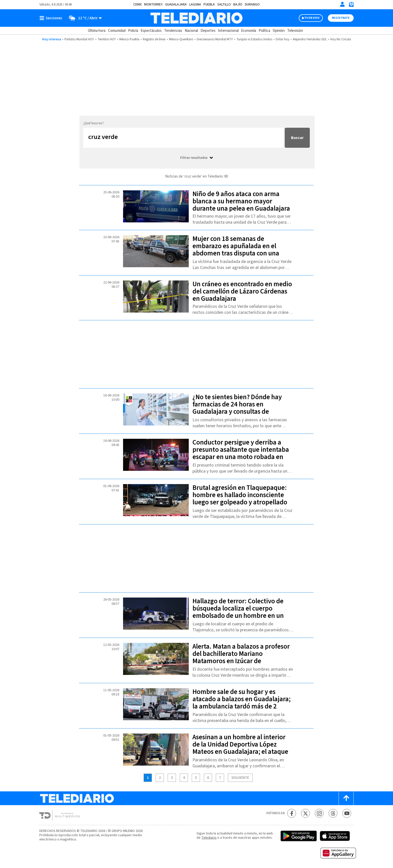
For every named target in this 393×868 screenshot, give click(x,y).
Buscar (297, 138)
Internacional (228, 31)
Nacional (191, 31)
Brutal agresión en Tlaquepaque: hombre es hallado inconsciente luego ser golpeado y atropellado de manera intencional (240, 499)
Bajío (238, 5)
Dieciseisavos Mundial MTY (215, 39)
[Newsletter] (351, 5)
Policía (133, 31)
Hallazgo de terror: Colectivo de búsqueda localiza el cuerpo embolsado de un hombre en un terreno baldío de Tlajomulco (238, 612)
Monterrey (153, 5)
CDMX (137, 5)
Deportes (208, 31)
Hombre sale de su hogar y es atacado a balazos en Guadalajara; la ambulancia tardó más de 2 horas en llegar (241, 703)
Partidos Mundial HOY (79, 39)
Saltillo (224, 5)
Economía (249, 31)
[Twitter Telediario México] (305, 813)
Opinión (279, 31)
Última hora (97, 31)
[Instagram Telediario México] (319, 813)
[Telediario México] (196, 18)
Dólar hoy (282, 39)
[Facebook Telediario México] (292, 813)
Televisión (295, 31)
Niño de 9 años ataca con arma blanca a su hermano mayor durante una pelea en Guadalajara (241, 201)
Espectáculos (151, 31)
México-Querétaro (181, 39)
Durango (252, 5)
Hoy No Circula (341, 39)
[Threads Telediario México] (333, 813)
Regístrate (341, 18)
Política (264, 31)
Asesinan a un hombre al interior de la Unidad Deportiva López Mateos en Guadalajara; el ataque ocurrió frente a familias (240, 748)
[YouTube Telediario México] (347, 813)
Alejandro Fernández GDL (310, 39)
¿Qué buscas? (93, 123)
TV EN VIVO (312, 18)
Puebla (209, 5)
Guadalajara (176, 5)
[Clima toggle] (84, 18)
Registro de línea (154, 39)
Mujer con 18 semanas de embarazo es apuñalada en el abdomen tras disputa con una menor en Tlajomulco (236, 250)
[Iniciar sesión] (342, 4)
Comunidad (117, 31)
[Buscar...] (183, 138)
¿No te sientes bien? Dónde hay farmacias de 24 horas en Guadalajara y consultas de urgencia (237, 408)
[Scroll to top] (346, 798)
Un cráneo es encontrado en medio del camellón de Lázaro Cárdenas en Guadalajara (242, 291)
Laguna (195, 5)
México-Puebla (129, 39)
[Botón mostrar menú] (52, 18)
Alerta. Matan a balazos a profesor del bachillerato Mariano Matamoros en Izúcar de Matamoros (241, 657)
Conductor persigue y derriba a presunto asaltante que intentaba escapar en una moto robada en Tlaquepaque (241, 453)
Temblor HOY (107, 39)
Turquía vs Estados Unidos (254, 39)
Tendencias (173, 31)
